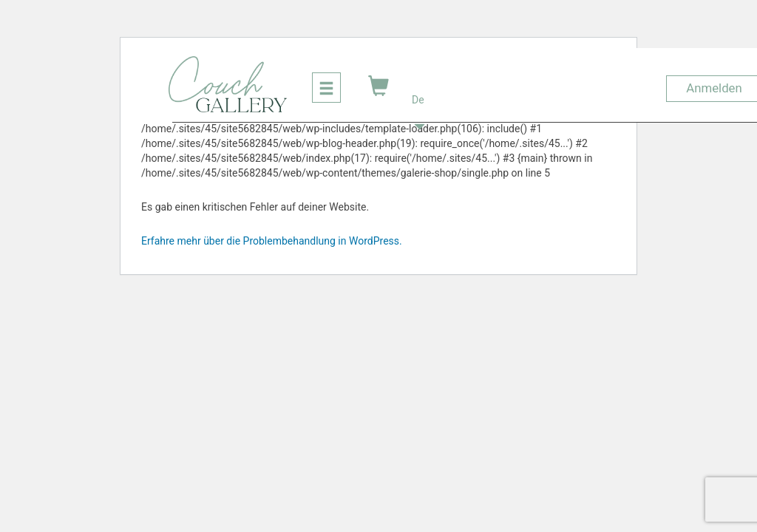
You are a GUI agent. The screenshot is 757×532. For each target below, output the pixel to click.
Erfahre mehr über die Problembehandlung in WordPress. (272, 241)
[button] (420, 84)
